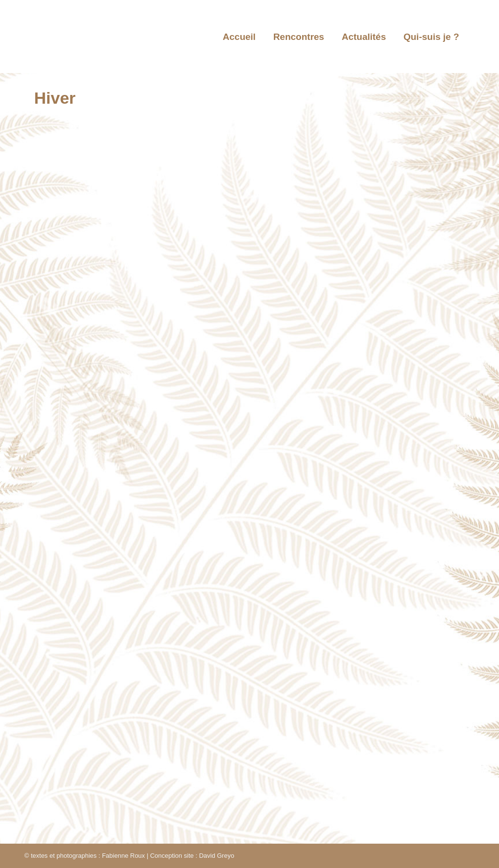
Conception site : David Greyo (192, 856)
